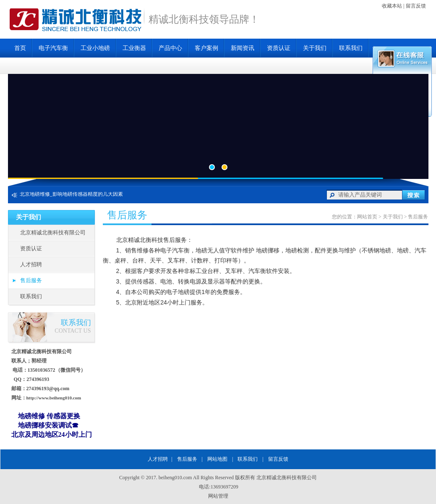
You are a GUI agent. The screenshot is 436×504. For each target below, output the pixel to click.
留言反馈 (416, 6)
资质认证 (279, 48)
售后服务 (31, 280)
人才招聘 (31, 264)
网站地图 (217, 459)
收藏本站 (392, 6)
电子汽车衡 (53, 48)
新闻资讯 (243, 48)
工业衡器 (134, 48)
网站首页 (367, 217)
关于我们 (315, 48)
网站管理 (218, 496)
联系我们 (351, 48)
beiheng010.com (175, 478)
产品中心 (170, 48)
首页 (20, 48)
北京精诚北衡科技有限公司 (53, 232)
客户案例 (206, 48)
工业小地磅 (95, 48)
